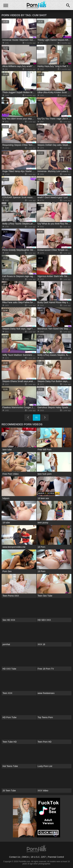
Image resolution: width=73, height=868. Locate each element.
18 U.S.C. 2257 (38, 857)
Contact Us (15, 857)
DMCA (25, 857)
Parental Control (56, 857)
